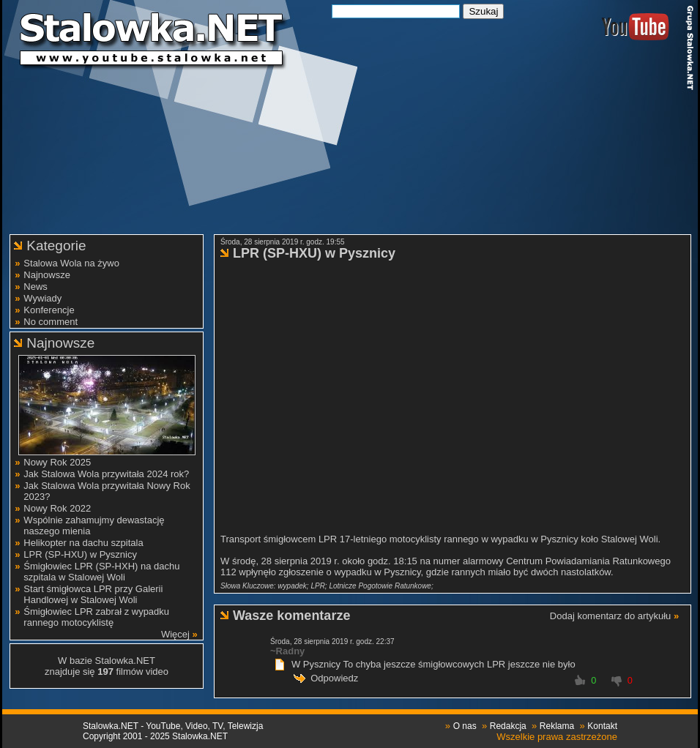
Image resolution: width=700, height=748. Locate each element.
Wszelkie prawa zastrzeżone (557, 737)
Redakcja (508, 726)
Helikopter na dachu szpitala (83, 543)
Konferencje (49, 310)
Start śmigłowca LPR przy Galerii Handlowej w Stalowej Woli (93, 594)
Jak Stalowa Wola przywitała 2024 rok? (106, 474)
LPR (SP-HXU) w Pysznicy (80, 554)
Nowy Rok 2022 (57, 508)
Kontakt (602, 726)
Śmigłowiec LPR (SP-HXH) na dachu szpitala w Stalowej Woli (101, 572)
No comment (51, 322)
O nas (465, 726)
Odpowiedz (334, 678)
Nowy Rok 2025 (57, 462)
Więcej (175, 634)
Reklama (557, 726)
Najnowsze (47, 275)
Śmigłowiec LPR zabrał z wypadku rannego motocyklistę (96, 617)
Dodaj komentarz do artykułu (610, 616)
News (36, 287)
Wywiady (42, 298)
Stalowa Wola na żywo (71, 263)
